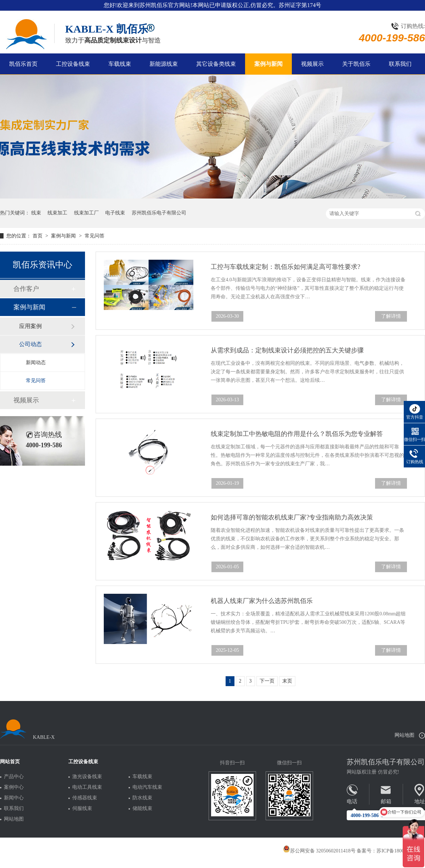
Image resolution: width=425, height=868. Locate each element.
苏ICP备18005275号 (398, 851)
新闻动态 (36, 363)
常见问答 (95, 236)
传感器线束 (85, 798)
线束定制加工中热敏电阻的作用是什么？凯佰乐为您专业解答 (297, 434)
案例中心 (14, 787)
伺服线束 (82, 809)
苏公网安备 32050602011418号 (319, 851)
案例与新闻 (268, 64)
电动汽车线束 (147, 787)
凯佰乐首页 (23, 64)
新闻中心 (14, 798)
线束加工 (57, 213)
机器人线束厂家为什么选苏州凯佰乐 (262, 601)
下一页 (267, 681)
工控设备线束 (73, 64)
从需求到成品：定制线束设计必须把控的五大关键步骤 (287, 350)
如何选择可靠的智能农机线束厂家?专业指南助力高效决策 (292, 517)
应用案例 (30, 326)
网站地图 (404, 735)
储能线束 (142, 809)
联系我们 (400, 64)
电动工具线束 (87, 787)
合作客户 (26, 289)
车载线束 (120, 64)
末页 (287, 681)
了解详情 (391, 316)
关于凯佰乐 (356, 64)
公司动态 (30, 344)
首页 (38, 236)
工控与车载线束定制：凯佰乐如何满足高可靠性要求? (285, 267)
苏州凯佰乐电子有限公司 (159, 213)
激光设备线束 (87, 777)
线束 (36, 213)
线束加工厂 (86, 213)
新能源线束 (164, 64)
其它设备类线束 (216, 64)
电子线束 (115, 213)
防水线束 (142, 798)
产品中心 (14, 777)
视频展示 (312, 64)
